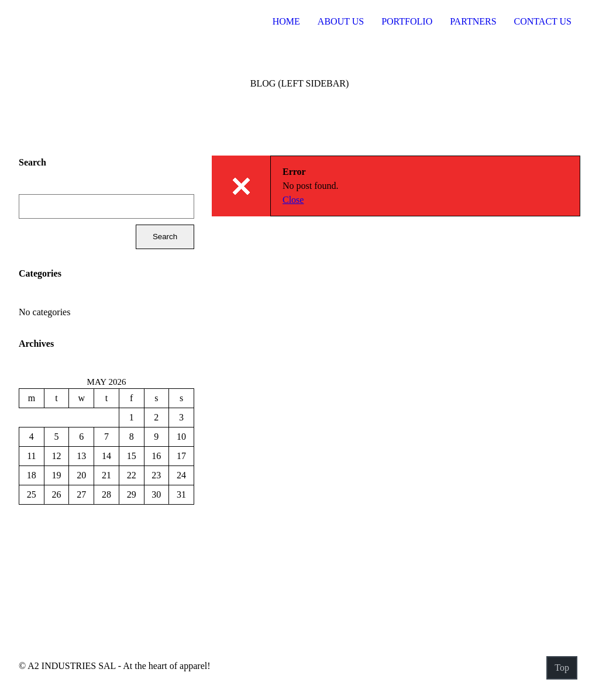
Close (293, 200)
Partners (473, 21)
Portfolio (407, 21)
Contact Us (543, 21)
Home (286, 21)
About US (341, 21)
